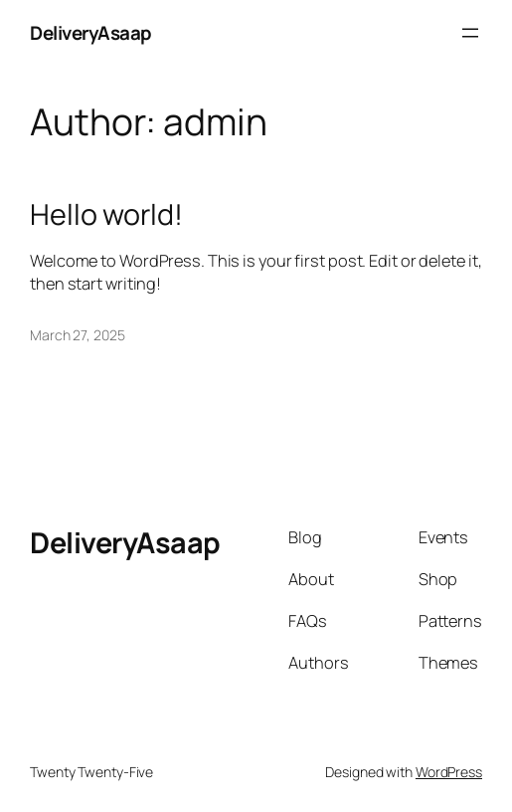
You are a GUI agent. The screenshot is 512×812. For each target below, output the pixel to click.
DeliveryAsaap (91, 33)
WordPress (449, 772)
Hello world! (106, 214)
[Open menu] (470, 33)
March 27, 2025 (78, 335)
